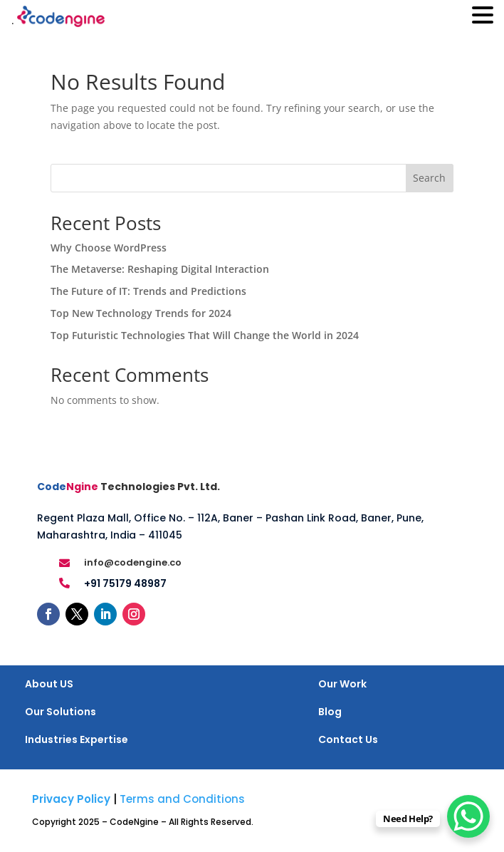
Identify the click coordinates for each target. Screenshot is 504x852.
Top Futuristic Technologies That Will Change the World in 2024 (205, 335)
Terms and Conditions (182, 799)
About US (49, 684)
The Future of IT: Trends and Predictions (148, 291)
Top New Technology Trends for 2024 (141, 313)
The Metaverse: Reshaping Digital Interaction (160, 269)
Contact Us (348, 739)
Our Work (342, 684)
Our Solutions (61, 712)
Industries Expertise (77, 739)
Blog (330, 712)
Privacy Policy (71, 799)
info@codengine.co (133, 562)
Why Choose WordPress (109, 248)
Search (429, 178)
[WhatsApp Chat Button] (468, 816)
